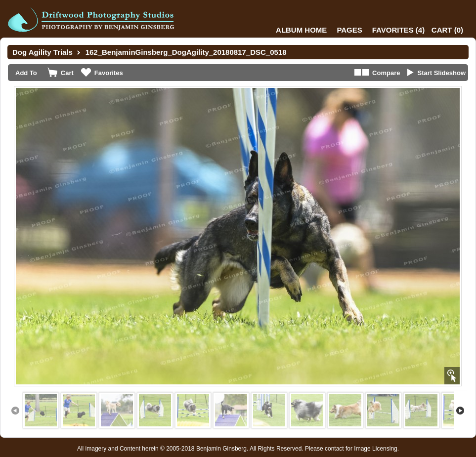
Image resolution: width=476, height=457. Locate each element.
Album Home (301, 30)
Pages (349, 30)
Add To (26, 73)
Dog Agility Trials (43, 52)
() (398, 30)
